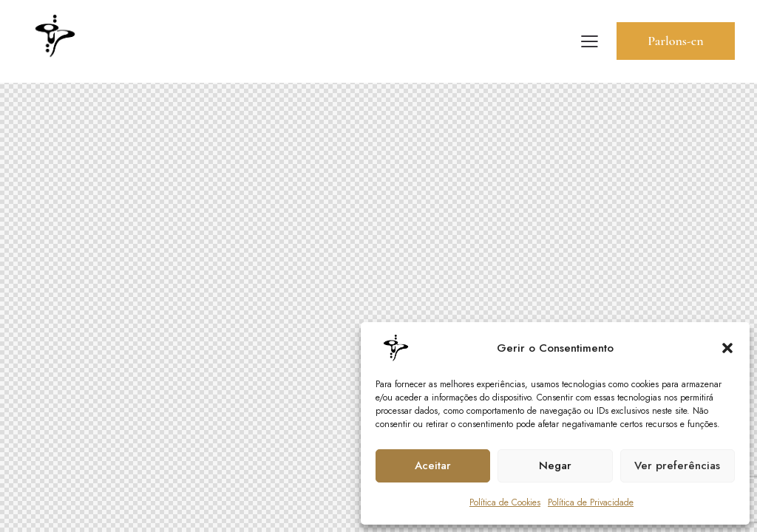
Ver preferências (677, 465)
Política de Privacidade (591, 502)
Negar (555, 465)
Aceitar (433, 465)
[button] (727, 348)
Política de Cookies (505, 502)
